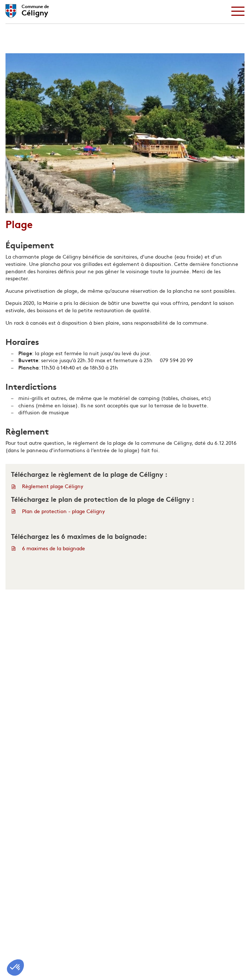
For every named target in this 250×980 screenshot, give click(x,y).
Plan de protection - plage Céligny (63, 511)
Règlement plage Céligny (53, 486)
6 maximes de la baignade (54, 548)
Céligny (35, 9)
